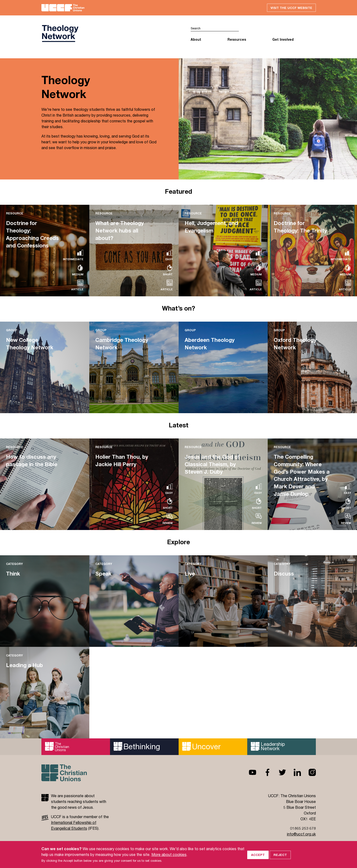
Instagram (308, 773)
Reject (280, 854)
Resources (237, 40)
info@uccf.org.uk (301, 834)
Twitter (279, 773)
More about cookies (169, 854)
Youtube (249, 773)
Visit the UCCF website (291, 8)
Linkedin (293, 773)
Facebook (264, 773)
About (196, 40)
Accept (258, 854)
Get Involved (283, 40)
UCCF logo (60, 34)
